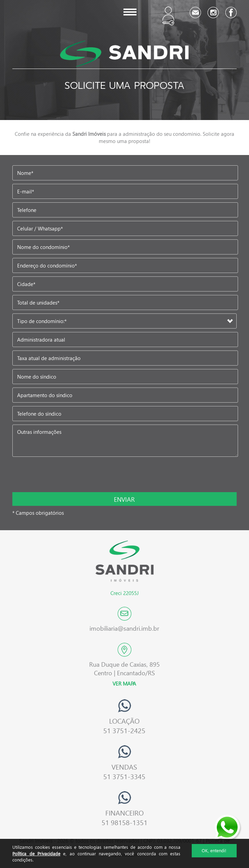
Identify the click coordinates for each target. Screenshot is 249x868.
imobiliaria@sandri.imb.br (124, 628)
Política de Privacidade (36, 853)
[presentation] (57, 475)
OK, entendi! (214, 850)
